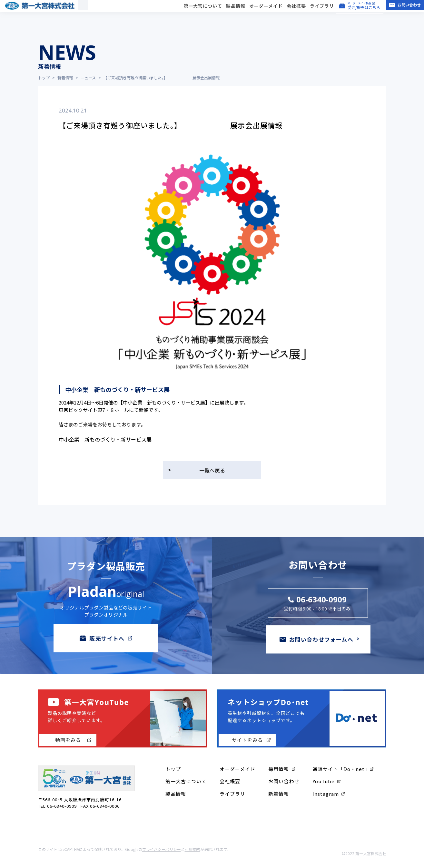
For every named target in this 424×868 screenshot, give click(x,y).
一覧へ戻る (212, 470)
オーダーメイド (266, 13)
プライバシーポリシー (162, 849)
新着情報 (279, 794)
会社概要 (296, 13)
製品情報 (236, 13)
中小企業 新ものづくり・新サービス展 (105, 439)
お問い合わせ (284, 781)
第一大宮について (203, 13)
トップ (173, 769)
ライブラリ (322, 13)
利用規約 (192, 849)
